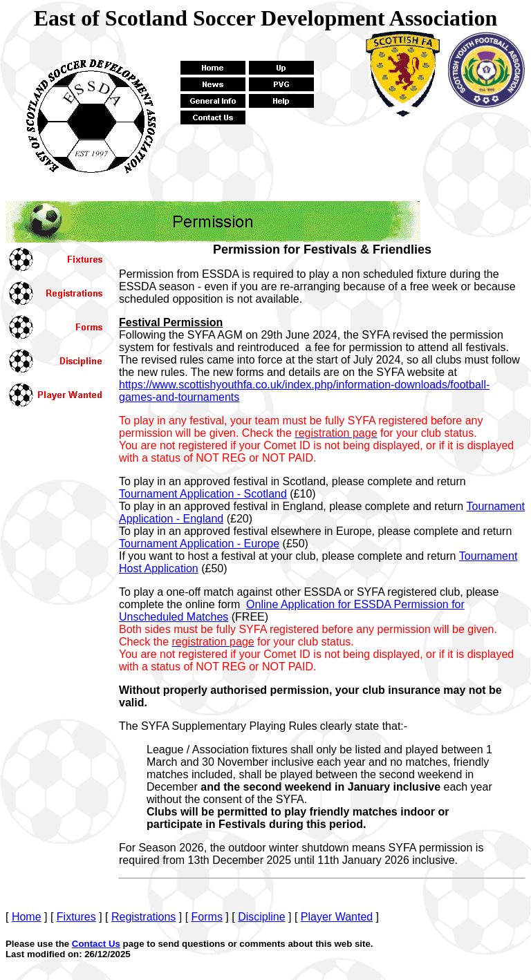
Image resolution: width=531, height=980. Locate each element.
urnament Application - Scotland (203, 494)
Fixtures (76, 917)
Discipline (261, 917)
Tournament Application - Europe (199, 544)
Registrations (143, 917)
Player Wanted (337, 917)
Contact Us (96, 944)
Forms (207, 917)
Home (27, 917)
